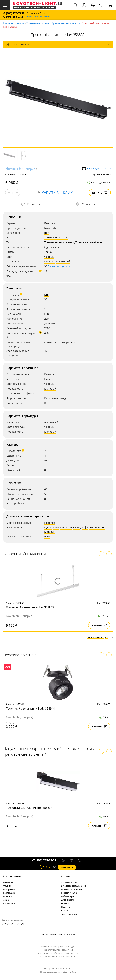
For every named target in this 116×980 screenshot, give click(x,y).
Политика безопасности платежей (58, 934)
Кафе (85, 528)
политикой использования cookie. (59, 956)
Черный (49, 257)
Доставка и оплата (70, 882)
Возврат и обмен (70, 893)
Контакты (8, 882)
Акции (6, 900)
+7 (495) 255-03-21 (13, 17)
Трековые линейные (89, 242)
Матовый (50, 389)
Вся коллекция (100, 637)
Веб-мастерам (68, 896)
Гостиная (66, 528)
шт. (45, 867)
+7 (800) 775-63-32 (13, 13)
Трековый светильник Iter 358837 (29, 808)
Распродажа (9, 893)
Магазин (50, 532)
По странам (9, 889)
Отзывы (65, 903)
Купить (100, 193)
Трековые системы (38, 23)
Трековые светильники (66, 23)
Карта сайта (9, 903)
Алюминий (63, 262)
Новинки (8, 896)
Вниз (47, 403)
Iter (46, 233)
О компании (12, 876)
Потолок (50, 523)
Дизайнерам (67, 900)
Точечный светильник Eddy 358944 (30, 708)
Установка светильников (74, 886)
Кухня (48, 528)
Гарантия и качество (71, 889)
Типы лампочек (69, 914)
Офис (77, 528)
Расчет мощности (59, 266)
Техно (48, 252)
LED (47, 295)
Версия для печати (96, 169)
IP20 (47, 536)
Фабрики (8, 886)
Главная (8, 23)
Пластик (50, 262)
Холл (56, 528)
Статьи (65, 910)
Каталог (20, 23)
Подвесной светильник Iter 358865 (30, 607)
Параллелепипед (55, 398)
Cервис (66, 876)
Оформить (67, 867)
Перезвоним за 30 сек (38, 17)
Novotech (13, 169)
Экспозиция (97, 528)
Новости (65, 907)
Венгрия (29, 169)
